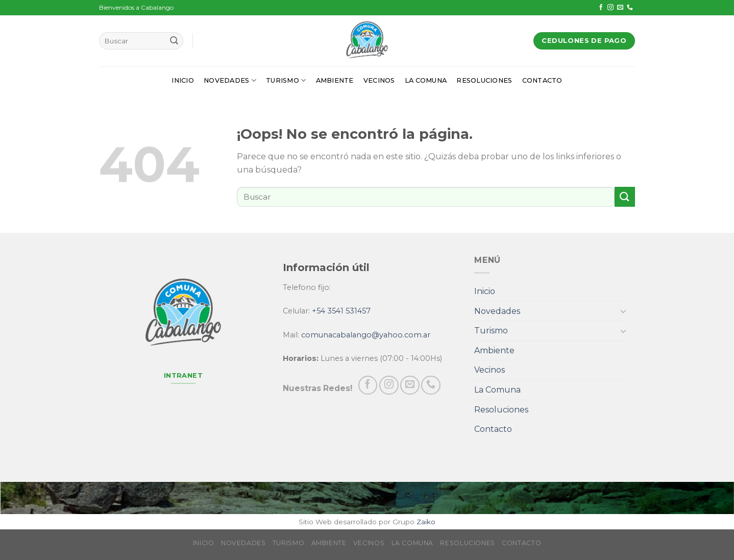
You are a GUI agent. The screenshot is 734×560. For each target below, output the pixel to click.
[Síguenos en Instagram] (610, 8)
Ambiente (335, 80)
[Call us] (630, 8)
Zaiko (426, 522)
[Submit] (174, 41)
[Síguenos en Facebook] (601, 8)
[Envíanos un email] (620, 8)
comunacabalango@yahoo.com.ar (366, 335)
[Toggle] (623, 311)
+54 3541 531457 (341, 311)
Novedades (230, 80)
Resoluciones (484, 80)
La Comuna (426, 80)
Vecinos (379, 80)
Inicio (183, 80)
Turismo (286, 80)
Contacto (542, 80)
